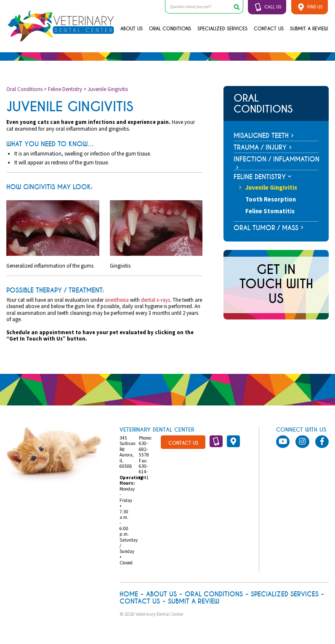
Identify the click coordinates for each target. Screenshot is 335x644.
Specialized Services (222, 29)
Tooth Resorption (271, 199)
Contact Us (269, 29)
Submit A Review (309, 29)
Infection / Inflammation (277, 159)
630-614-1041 (144, 472)
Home (129, 594)
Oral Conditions (170, 29)
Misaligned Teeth (261, 136)
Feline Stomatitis (270, 211)
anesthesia (117, 300)
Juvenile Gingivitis (268, 188)
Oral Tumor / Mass (266, 228)
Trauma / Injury (260, 148)
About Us (132, 29)
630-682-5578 (144, 449)
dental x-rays (156, 300)
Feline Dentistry (65, 89)
